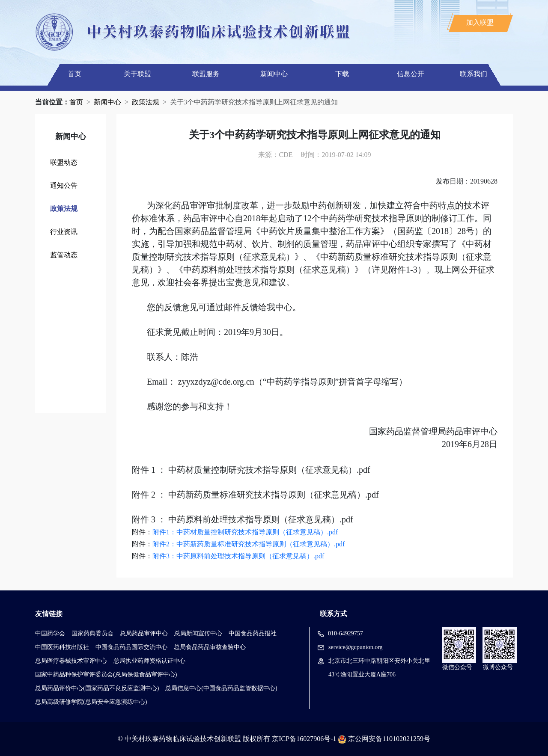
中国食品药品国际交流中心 (131, 647)
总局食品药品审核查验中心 (210, 647)
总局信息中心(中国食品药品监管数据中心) (221, 688)
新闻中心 (274, 74)
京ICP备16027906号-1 (304, 739)
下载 (342, 74)
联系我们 (474, 74)
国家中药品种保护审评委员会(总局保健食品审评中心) (106, 674)
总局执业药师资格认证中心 (149, 661)
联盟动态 (64, 162)
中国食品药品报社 (253, 633)
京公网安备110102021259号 (389, 739)
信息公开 (411, 74)
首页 (74, 74)
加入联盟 (480, 22)
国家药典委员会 (92, 633)
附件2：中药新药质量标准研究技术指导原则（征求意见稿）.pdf (249, 544)
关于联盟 (137, 74)
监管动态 (64, 255)
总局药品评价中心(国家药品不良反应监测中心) (97, 688)
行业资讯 (64, 232)
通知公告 (64, 185)
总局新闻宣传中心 (198, 633)
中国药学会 (50, 633)
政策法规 (146, 102)
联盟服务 (206, 74)
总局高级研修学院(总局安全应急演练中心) (91, 702)
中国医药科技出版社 (62, 647)
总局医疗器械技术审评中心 (71, 661)
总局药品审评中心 (144, 633)
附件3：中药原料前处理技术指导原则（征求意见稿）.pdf (238, 556)
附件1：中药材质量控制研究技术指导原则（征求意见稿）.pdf (245, 532)
